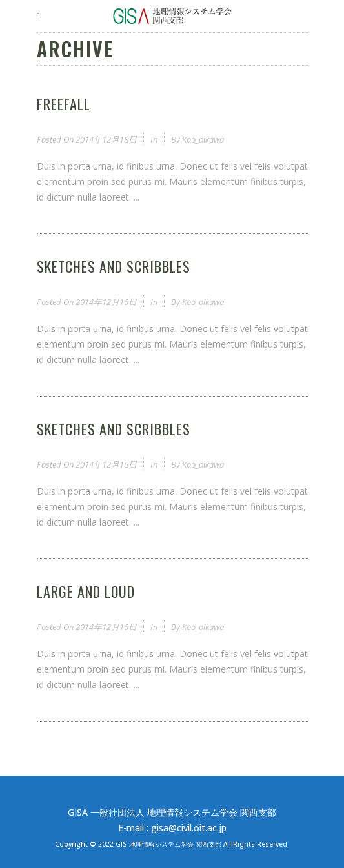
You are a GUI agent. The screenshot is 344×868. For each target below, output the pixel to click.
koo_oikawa (203, 139)
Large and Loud (86, 591)
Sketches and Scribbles (114, 266)
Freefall (64, 104)
